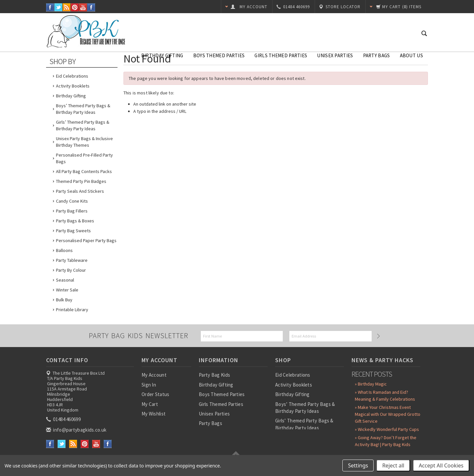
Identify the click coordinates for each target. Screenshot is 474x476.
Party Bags (377, 55)
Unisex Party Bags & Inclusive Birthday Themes (84, 142)
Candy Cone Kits (72, 201)
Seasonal (65, 280)
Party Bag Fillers (72, 211)
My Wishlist (154, 414)
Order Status (156, 394)
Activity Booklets (73, 86)
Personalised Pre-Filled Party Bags (84, 158)
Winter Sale (67, 290)
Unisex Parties (335, 55)
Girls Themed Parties (281, 55)
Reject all (393, 465)
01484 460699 (64, 419)
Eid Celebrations (72, 76)
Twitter (58, 7)
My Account (154, 375)
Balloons (64, 250)
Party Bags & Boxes (75, 221)
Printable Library (72, 310)
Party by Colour (71, 270)
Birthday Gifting (162, 55)
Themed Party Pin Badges (81, 181)
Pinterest (75, 7)
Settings (358, 465)
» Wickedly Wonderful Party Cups (387, 429)
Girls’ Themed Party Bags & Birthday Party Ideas (83, 125)
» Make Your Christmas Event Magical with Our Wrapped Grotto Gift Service (388, 414)
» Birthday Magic (371, 384)
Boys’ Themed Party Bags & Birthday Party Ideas (83, 109)
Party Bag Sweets (73, 231)
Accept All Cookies (441, 465)
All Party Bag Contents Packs (84, 171)
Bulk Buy (64, 300)
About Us (411, 55)
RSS (67, 7)
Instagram (91, 7)
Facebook (50, 7)
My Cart (150, 404)
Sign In (149, 385)
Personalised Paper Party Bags (86, 240)
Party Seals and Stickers (80, 191)
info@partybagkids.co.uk (77, 430)
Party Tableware (72, 260)
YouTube (83, 7)
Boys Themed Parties (219, 55)
